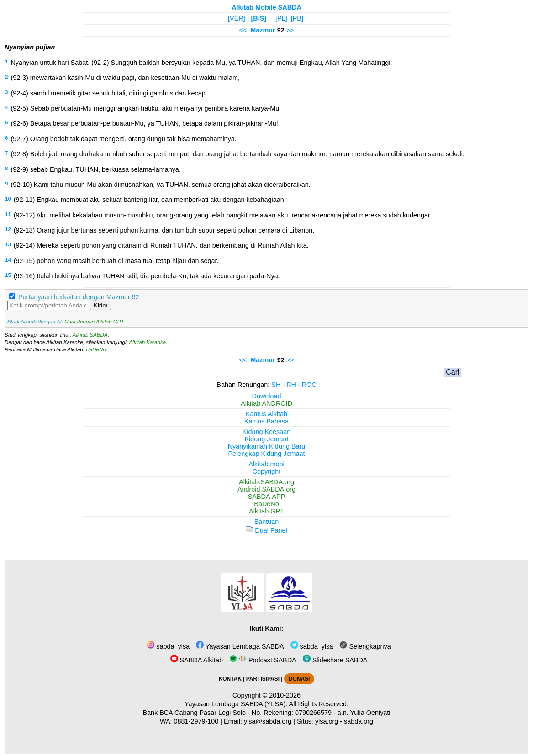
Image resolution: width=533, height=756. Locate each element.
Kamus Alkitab (266, 414)
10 (8, 199)
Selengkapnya (365, 646)
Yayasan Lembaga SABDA (240, 646)
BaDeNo (96, 349)
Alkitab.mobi (266, 464)
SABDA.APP (267, 497)
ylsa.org (327, 721)
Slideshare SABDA (335, 660)
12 (8, 229)
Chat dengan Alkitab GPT (94, 322)
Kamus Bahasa (267, 421)
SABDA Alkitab (197, 660)
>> (290, 30)
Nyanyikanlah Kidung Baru (267, 446)
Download (267, 396)
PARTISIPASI (263, 679)
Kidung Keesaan (267, 432)
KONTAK (230, 679)
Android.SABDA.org (266, 489)
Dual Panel (266, 530)
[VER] (237, 18)
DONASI (299, 679)
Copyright (267, 471)
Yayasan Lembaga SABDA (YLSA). (236, 704)
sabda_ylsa (168, 646)
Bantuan (267, 522)
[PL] (281, 18)
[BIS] (259, 18)
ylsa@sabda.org (268, 721)
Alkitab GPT (266, 511)
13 (8, 244)
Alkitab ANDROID (266, 403)
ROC (309, 385)
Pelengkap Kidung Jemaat (266, 454)
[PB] (297, 18)
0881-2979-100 (196, 721)
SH (276, 385)
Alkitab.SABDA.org (266, 482)
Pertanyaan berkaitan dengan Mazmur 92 (79, 297)
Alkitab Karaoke (148, 342)
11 (8, 214)
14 (8, 260)
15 (8, 275)
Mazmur (263, 30)
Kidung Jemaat (267, 439)
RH (291, 385)
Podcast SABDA (263, 660)
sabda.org (359, 721)
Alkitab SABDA (90, 335)
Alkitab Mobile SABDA (266, 7)
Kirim (100, 305)
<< (243, 30)
